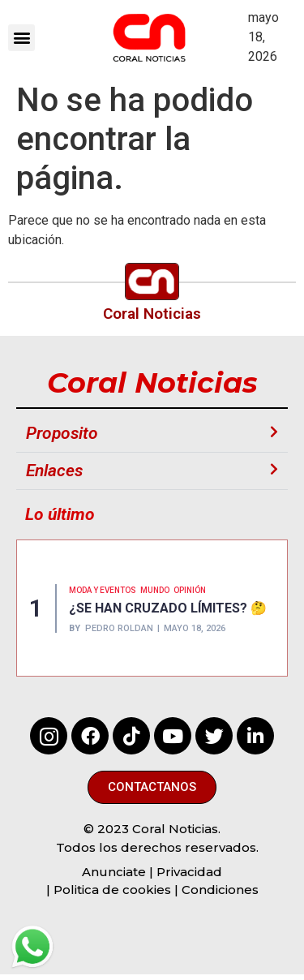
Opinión (190, 590)
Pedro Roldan (119, 628)
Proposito (62, 433)
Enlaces (54, 471)
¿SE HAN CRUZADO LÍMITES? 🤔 (168, 608)
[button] (21, 38)
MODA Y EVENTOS (103, 590)
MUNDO (155, 590)
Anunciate (114, 872)
